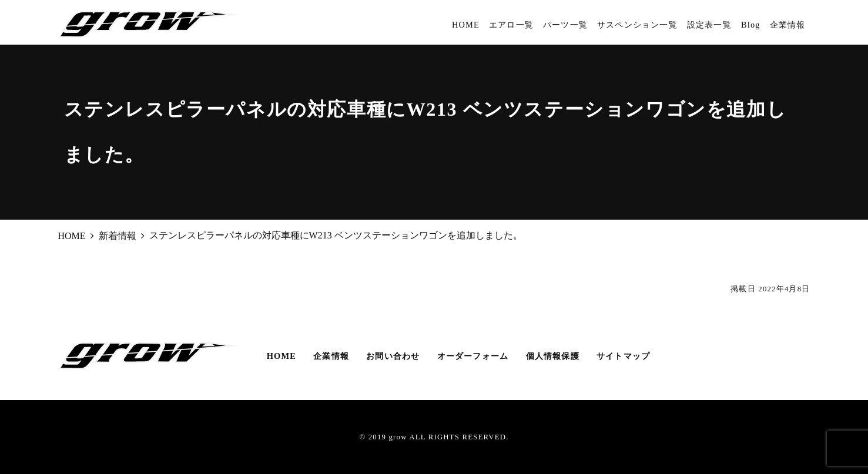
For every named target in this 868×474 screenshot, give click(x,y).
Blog (751, 25)
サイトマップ (623, 356)
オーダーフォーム (473, 356)
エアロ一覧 (511, 25)
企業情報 (788, 25)
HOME (466, 25)
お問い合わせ (393, 356)
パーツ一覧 (565, 25)
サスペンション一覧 (637, 25)
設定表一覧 (709, 25)
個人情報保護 (553, 356)
